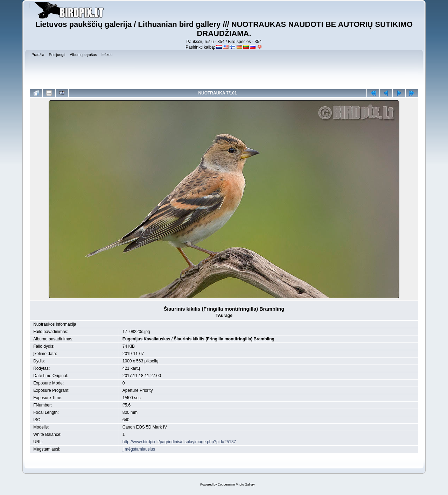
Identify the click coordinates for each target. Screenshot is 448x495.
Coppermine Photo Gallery (236, 485)
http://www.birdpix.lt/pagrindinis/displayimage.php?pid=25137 (179, 442)
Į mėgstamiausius (139, 449)
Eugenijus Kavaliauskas (146, 339)
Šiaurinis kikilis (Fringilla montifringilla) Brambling (224, 339)
